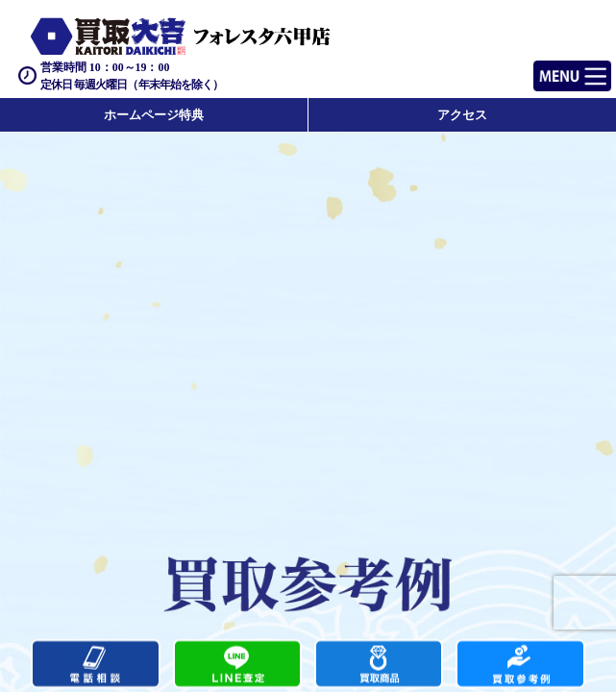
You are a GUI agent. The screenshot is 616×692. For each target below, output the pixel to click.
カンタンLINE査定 (237, 665)
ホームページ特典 (154, 115)
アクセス (462, 115)
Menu (551, 68)
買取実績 (520, 665)
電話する (95, 665)
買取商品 (379, 665)
